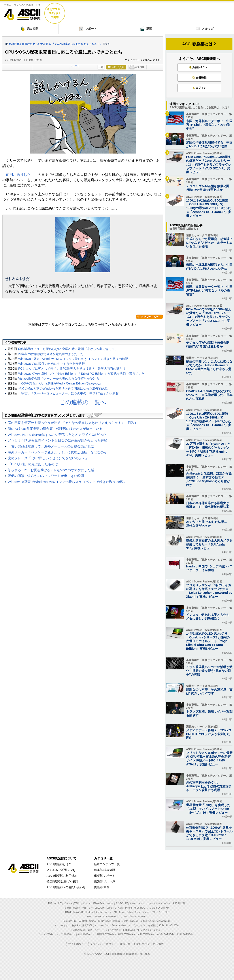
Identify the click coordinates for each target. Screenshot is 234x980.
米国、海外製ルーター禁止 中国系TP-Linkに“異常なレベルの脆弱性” (209, 125)
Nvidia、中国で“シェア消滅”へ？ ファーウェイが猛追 (209, 568)
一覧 (101, 67)
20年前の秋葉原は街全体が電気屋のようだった (51, 354)
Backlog (134, 921)
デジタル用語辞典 (112, 930)
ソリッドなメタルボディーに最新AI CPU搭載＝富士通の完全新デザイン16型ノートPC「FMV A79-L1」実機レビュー (209, 759)
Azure (122, 912)
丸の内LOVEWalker (166, 934)
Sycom (128, 908)
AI (55, 903)
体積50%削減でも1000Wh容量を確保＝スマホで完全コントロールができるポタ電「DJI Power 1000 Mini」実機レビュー (209, 833)
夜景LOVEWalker (126, 934)
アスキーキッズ (62, 925)
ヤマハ (138, 912)
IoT (60, 903)
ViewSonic (111, 917)
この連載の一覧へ (83, 402)
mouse (76, 908)
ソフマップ (124, 917)
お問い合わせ (142, 944)
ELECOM (99, 908)
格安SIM (76, 925)
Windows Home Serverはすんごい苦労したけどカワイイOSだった (57, 435)
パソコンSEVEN (155, 908)
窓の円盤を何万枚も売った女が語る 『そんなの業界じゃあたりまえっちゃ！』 (55, 44)
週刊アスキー (94, 930)
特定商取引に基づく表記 (62, 881)
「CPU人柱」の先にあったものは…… (36, 464)
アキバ (133, 903)
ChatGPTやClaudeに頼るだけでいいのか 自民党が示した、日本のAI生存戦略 (209, 395)
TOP (50, 903)
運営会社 (125, 944)
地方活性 (152, 925)
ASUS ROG (140, 908)
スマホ (142, 903)
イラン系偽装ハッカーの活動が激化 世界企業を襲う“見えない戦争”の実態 (209, 671)
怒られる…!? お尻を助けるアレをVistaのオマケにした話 (51, 470)
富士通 (68, 908)
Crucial (93, 921)
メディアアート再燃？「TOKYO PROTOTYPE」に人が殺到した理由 (209, 734)
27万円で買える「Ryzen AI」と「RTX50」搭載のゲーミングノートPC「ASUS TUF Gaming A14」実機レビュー (208, 450)
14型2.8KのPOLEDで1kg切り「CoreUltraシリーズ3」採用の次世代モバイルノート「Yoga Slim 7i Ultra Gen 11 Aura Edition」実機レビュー (208, 641)
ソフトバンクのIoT (160, 912)
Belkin (130, 912)
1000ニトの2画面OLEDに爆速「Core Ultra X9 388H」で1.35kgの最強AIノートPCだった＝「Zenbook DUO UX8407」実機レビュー (209, 208)
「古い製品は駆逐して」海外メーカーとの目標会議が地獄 (51, 446)
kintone (90, 912)
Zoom (146, 912)
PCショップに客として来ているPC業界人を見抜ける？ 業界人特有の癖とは (72, 369)
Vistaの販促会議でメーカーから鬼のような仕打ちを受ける (59, 379)
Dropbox (116, 921)
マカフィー (87, 908)
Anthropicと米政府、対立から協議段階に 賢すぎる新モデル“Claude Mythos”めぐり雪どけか (209, 479)
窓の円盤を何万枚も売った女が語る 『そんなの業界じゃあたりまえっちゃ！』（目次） (73, 423)
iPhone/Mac (99, 903)
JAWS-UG (79, 912)
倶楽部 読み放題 (105, 870)
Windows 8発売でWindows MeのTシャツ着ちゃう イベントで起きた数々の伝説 (73, 359)
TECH (77, 903)
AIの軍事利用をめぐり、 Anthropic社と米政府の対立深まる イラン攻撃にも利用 (209, 786)
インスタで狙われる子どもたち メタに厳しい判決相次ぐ (209, 617)
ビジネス (68, 903)
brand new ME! (139, 917)
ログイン (199, 88)
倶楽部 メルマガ (105, 881)
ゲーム (168, 903)
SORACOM (104, 921)
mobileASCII (129, 930)
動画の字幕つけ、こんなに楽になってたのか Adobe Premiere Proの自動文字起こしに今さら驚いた (209, 367)
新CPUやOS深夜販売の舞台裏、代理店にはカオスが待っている (55, 429)
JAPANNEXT (164, 921)
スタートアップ (155, 903)
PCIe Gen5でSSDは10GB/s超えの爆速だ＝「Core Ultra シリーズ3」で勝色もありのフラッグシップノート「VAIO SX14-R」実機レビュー (209, 164)
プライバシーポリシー (103, 944)
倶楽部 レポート (105, 876)
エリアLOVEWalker (66, 934)
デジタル (87, 903)
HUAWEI (68, 912)
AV (126, 903)
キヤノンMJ (111, 912)
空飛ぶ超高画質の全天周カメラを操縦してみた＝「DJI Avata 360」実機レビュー (209, 544)
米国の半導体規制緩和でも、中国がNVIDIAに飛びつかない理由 (209, 144)
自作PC (119, 903)
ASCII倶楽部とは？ (199, 44)
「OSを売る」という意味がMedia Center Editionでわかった (60, 383)
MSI (89, 917)
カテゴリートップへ (149, 317)
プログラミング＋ (137, 925)
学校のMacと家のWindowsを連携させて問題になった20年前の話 (63, 388)
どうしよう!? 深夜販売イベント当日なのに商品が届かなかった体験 (58, 440)
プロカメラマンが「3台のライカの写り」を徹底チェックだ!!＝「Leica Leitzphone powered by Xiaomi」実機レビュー (209, 591)
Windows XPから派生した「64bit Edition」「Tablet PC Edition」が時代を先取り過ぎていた (81, 374)
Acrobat (99, 912)
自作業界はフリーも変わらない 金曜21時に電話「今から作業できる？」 (68, 349)
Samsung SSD (70, 921)
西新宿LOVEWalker (106, 934)
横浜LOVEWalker (86, 934)
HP (167, 908)
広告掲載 (158, 944)
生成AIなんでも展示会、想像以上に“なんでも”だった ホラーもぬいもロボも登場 (209, 243)
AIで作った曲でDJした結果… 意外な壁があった (208, 524)
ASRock (83, 921)
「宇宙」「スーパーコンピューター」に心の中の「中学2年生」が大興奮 (69, 393)
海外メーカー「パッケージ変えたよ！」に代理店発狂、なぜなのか (57, 452)
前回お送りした (18, 175)
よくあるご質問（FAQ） (62, 870)
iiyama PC (111, 908)
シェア (74, 66)
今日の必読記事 (78, 930)
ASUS (152, 921)
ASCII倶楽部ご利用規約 (62, 876)
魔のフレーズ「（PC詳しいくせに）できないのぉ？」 (48, 458)
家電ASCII (87, 925)
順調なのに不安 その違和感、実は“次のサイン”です (209, 691)
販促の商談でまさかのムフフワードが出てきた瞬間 (46, 476)
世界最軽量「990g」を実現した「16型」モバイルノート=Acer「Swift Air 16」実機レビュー (208, 809)
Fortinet (144, 921)
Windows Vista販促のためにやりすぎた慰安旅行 (52, 364)
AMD (121, 908)
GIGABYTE (98, 917)
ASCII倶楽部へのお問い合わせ (66, 887)
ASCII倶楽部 (22, 13)
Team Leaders (119, 925)
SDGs (161, 925)
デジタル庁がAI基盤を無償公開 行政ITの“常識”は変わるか (209, 188)
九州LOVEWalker (146, 934)
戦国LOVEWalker (186, 934)
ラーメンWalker (46, 934)
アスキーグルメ (102, 925)
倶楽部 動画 (102, 887)
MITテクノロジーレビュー (150, 930)
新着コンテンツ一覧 (107, 864)
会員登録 (199, 78)
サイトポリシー (77, 944)
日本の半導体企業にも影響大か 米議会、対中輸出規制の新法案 (209, 505)
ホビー (110, 903)
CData (125, 921)
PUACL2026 (172, 925)
